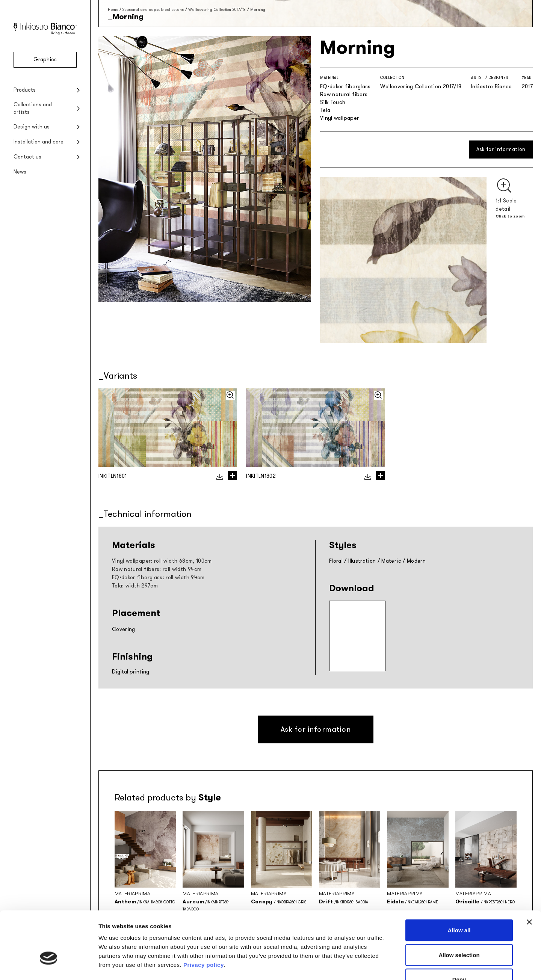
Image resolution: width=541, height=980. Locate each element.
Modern (416, 561)
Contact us (27, 157)
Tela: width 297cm (135, 586)
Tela (325, 110)
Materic (391, 561)
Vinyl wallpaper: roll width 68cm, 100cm (162, 561)
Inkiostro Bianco (492, 87)
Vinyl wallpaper (339, 118)
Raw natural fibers (344, 94)
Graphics (45, 60)
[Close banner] (529, 873)
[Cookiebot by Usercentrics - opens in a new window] (49, 965)
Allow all (459, 881)
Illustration (362, 561)
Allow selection (459, 906)
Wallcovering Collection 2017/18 (217, 10)
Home (113, 10)
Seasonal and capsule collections (153, 10)
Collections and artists (33, 108)
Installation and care (39, 142)
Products (25, 90)
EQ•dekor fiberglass (345, 87)
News (20, 172)
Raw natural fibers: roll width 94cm (157, 569)
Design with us (32, 127)
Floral (336, 561)
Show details (394, 965)
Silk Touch (333, 102)
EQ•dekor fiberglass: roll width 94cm (158, 578)
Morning (258, 10)
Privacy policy (204, 916)
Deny (459, 931)
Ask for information (501, 149)
